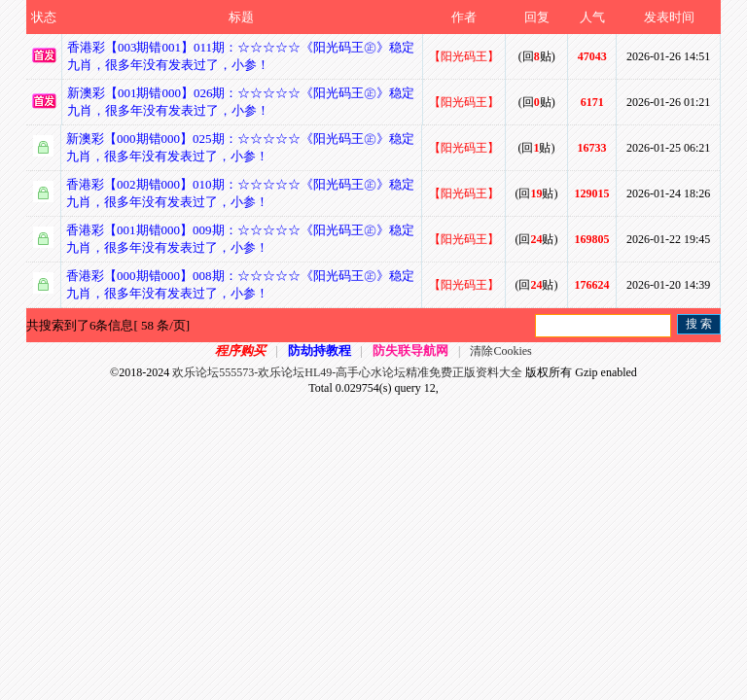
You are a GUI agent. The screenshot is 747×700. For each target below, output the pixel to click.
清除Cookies (500, 351)
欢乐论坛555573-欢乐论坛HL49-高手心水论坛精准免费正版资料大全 (347, 372)
